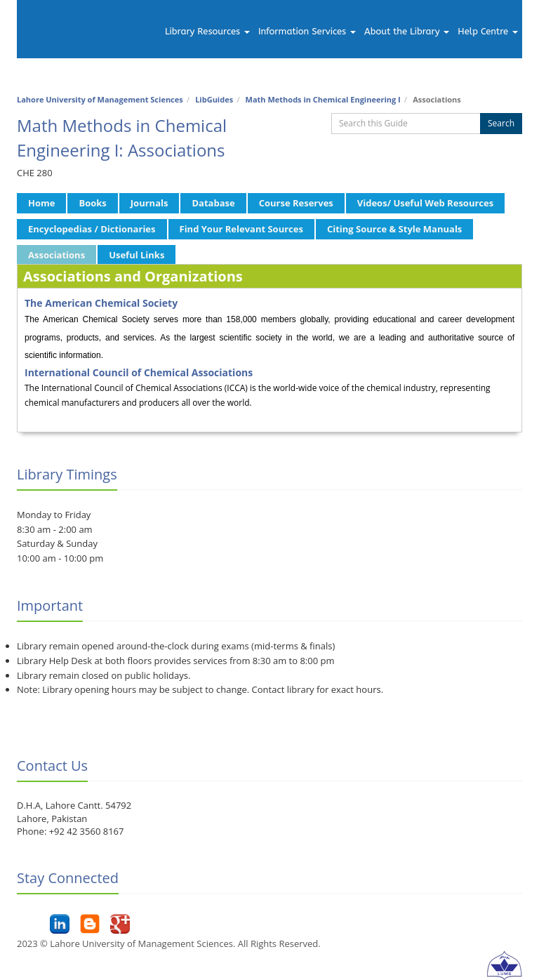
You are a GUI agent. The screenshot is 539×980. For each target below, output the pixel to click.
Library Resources (207, 31)
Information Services (307, 31)
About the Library (407, 31)
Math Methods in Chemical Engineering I (323, 99)
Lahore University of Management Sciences (100, 99)
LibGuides (214, 99)
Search (501, 123)
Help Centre (488, 31)
